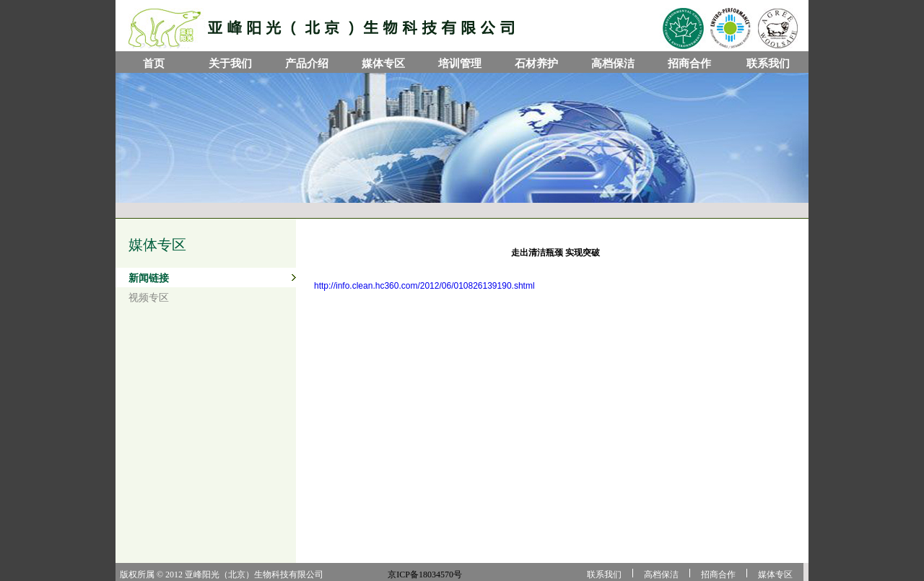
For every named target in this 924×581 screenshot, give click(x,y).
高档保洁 (613, 64)
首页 (154, 64)
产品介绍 (307, 64)
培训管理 (460, 64)
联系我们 (768, 64)
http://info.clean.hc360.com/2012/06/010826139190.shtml (424, 286)
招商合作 (689, 64)
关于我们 (230, 64)
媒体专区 (383, 64)
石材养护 (536, 64)
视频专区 (149, 298)
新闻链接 (149, 278)
